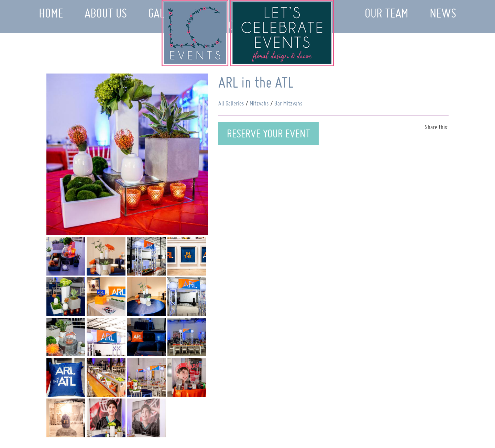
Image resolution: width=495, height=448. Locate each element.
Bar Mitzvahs (288, 103)
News (443, 13)
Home (51, 13)
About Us (106, 13)
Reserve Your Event (268, 133)
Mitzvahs (259, 103)
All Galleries (231, 103)
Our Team (387, 13)
